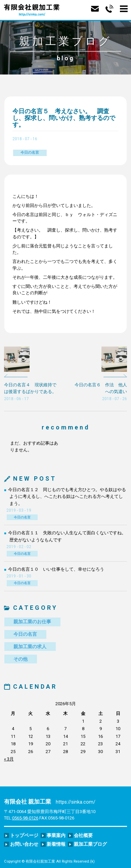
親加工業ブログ (90, 844)
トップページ (24, 835)
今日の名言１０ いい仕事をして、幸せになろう (56, 569)
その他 (20, 659)
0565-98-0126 (25, 818)
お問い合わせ (24, 844)
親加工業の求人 (30, 647)
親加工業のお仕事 (32, 622)
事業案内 (56, 835)
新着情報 (56, 844)
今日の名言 (30, 153)
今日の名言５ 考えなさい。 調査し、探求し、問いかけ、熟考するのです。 (64, 118)
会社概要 (83, 835)
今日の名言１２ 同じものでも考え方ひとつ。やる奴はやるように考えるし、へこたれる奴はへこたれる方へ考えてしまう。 (67, 497)
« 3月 (9, 759)
